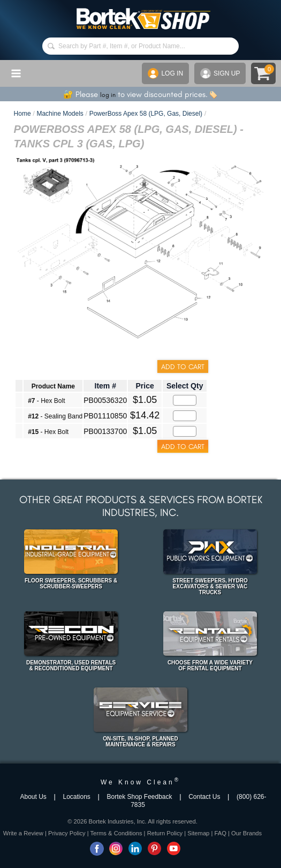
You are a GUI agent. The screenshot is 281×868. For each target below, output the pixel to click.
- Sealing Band (55, 416)
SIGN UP (220, 73)
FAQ (220, 833)
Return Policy (165, 833)
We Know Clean (140, 782)
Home (22, 114)
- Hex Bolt (46, 401)
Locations (76, 797)
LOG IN (165, 73)
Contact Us (204, 797)
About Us (33, 797)
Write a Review (23, 833)
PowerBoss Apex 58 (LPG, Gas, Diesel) (146, 114)
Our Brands (246, 833)
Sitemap (198, 833)
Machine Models (60, 114)
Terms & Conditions (116, 833)
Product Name (53, 386)
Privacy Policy (67, 833)
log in (108, 95)
